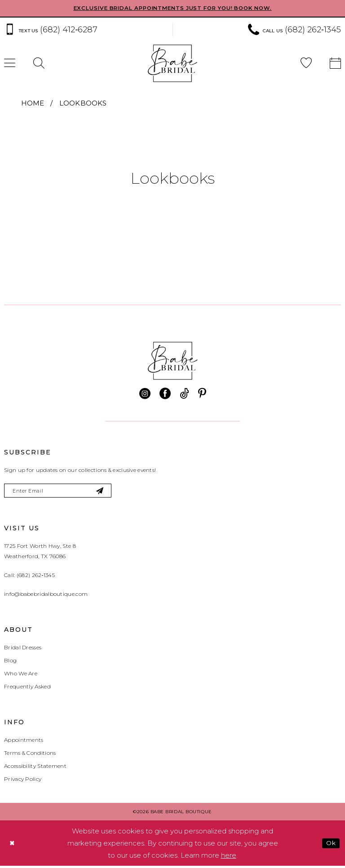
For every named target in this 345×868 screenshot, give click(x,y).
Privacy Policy (23, 781)
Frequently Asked (27, 689)
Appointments (24, 742)
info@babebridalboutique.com (46, 596)
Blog (10, 663)
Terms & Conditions (30, 755)
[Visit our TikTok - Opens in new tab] (184, 394)
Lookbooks (83, 104)
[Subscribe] (110, 492)
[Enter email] (63, 492)
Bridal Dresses (23, 650)
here (229, 857)
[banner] (172, 64)
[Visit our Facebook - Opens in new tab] (165, 394)
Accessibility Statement (35, 768)
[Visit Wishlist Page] (306, 64)
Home (33, 104)
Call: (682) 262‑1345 (29, 577)
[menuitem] (39, 64)
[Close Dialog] (13, 845)
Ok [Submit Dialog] (330, 845)
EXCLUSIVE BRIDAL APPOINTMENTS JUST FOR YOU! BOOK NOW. (173, 9)
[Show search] (39, 64)
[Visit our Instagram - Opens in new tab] (145, 394)
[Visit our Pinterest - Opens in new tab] (202, 394)
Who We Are (21, 676)
